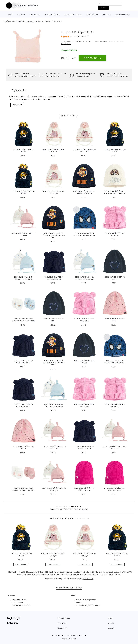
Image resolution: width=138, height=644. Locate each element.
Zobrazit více (17, 105)
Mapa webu (62, 623)
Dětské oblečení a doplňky (25, 21)
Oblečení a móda (122, 14)
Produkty (12, 21)
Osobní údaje (63, 628)
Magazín (111, 628)
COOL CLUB (108, 41)
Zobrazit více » (66, 44)
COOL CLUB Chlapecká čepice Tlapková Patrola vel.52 (54, 235)
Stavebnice (34, 14)
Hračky (20, 14)
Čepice (38, 21)
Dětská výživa (91, 14)
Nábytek (106, 14)
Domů (10, 14)
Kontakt (111, 623)
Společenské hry (51, 14)
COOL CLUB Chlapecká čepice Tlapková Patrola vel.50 (54, 363)
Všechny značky (64, 618)
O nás (110, 618)
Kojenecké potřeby (72, 14)
